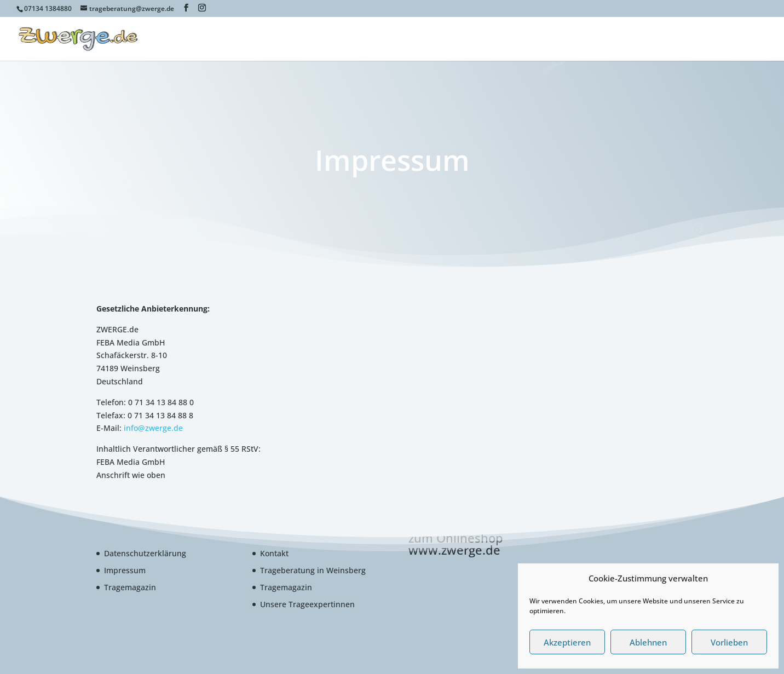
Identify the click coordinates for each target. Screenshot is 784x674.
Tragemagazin (130, 587)
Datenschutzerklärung (145, 553)
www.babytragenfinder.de (602, 39)
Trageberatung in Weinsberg (313, 570)
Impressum (125, 570)
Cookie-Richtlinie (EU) (705, 39)
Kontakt (274, 553)
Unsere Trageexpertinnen (307, 604)
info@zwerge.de (153, 428)
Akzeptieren (567, 642)
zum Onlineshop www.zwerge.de (456, 544)
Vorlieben (729, 642)
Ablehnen (648, 642)
